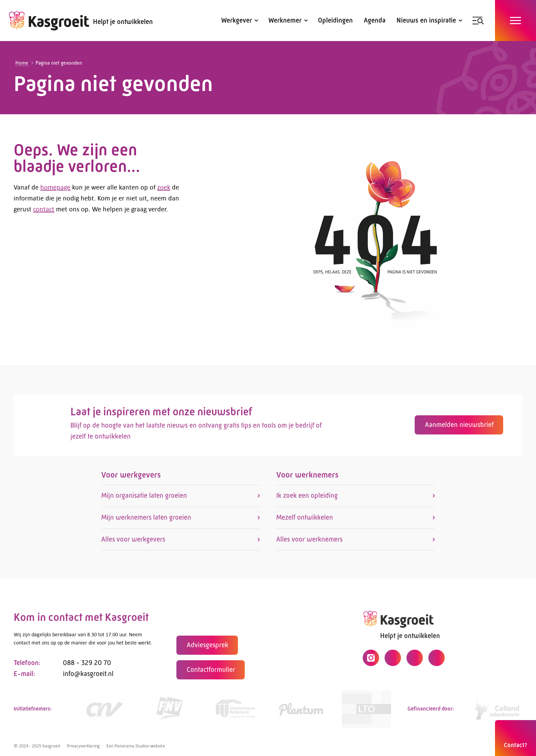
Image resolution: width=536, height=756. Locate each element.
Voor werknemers (307, 477)
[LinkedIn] (415, 660)
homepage (55, 187)
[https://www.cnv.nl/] (104, 711)
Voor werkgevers (131, 477)
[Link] (235, 711)
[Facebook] (393, 660)
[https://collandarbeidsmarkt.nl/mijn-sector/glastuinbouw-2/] (498, 711)
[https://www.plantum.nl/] (301, 711)
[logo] (49, 21)
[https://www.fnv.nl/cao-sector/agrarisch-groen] (170, 711)
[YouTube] (437, 660)
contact (44, 209)
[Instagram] (371, 660)
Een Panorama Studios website (136, 746)
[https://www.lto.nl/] (366, 711)
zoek (164, 187)
